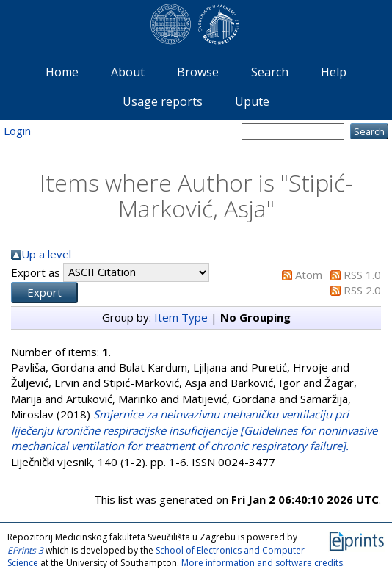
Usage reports (163, 101)
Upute (252, 101)
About (128, 72)
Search (270, 72)
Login (17, 131)
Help (334, 72)
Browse (198, 72)
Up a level (46, 254)
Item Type (181, 317)
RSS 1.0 (362, 275)
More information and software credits (262, 563)
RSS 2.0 (362, 290)
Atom (309, 275)
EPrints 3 (25, 550)
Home (62, 72)
